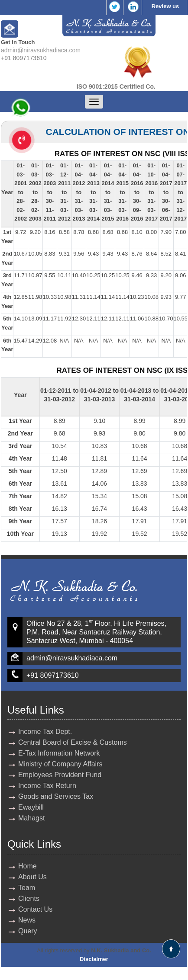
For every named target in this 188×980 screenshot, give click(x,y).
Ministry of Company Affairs (60, 764)
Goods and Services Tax (56, 796)
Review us (165, 6)
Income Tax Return (47, 786)
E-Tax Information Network (59, 753)
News (27, 920)
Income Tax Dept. (45, 732)
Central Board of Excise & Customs (73, 742)
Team (27, 888)
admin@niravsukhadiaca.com (41, 50)
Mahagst (31, 818)
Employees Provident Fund (60, 775)
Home (28, 866)
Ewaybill (31, 807)
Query (28, 931)
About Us (32, 877)
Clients (29, 898)
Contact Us (35, 909)
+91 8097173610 (53, 675)
